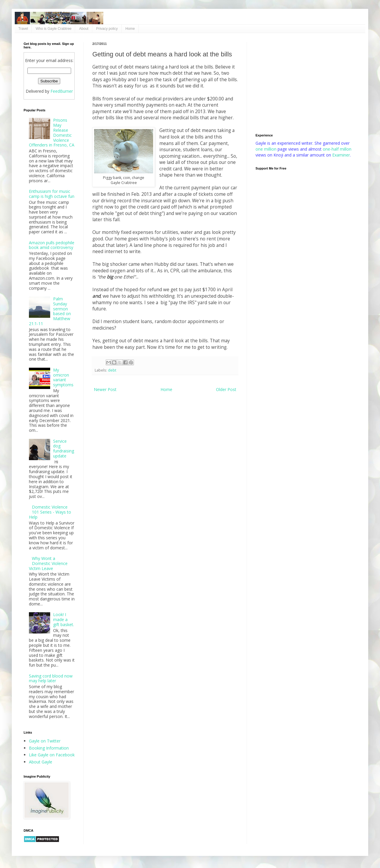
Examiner (341, 155)
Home (130, 29)
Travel (23, 29)
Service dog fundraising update (64, 448)
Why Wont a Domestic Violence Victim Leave (48, 563)
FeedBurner (62, 91)
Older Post (226, 389)
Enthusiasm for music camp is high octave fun (52, 194)
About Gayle (41, 762)
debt (112, 370)
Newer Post (105, 389)
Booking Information (49, 748)
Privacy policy (107, 29)
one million (267, 149)
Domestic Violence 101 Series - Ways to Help (50, 512)
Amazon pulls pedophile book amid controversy (52, 245)
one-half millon (337, 149)
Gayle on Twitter (45, 741)
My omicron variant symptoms (63, 377)
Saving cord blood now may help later (51, 678)
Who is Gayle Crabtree (54, 29)
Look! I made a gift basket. (64, 619)
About (84, 29)
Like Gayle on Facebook (52, 755)
